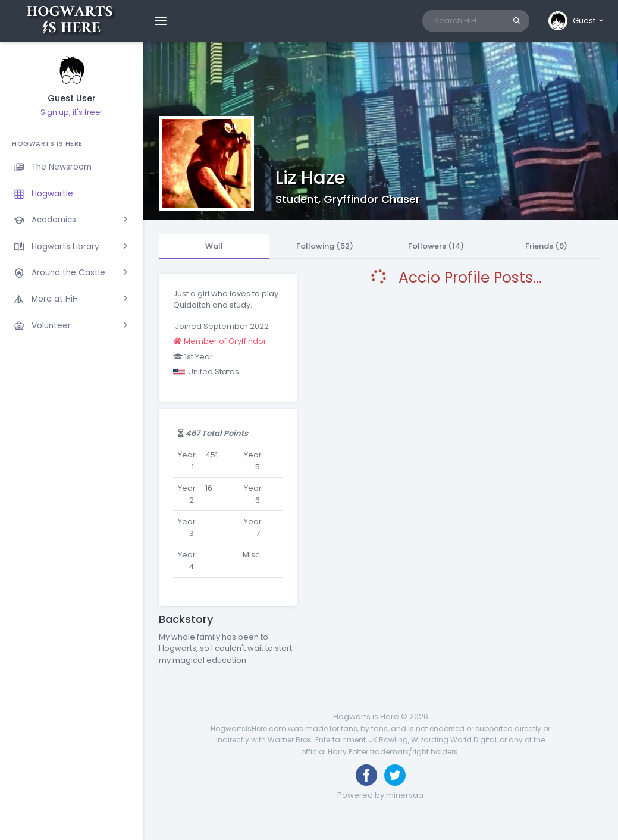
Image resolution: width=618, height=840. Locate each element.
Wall (214, 246)
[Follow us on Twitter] (395, 775)
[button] (577, 21)
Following (325, 246)
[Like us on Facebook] (366, 775)
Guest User (72, 98)
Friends (546, 246)
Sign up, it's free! (72, 112)
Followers (436, 246)
